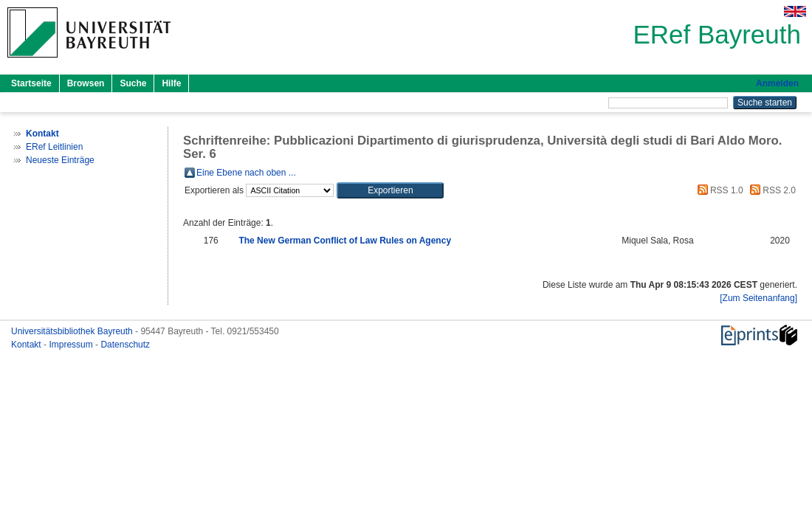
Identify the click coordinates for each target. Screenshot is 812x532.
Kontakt (27, 345)
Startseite (31, 83)
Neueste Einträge (60, 160)
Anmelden (777, 83)
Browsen (86, 83)
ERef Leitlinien (54, 147)
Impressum (72, 345)
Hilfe (171, 83)
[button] (390, 190)
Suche (133, 83)
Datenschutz (125, 345)
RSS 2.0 (771, 190)
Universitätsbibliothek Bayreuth (73, 331)
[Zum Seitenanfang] (758, 298)
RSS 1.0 (718, 190)
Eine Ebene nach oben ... (246, 173)
